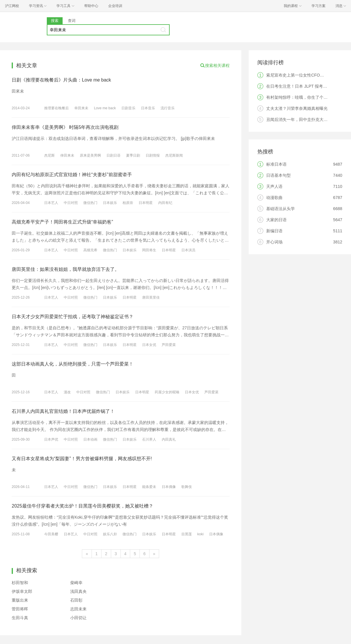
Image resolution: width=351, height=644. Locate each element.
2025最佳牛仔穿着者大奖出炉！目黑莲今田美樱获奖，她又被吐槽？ (82, 506)
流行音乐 (168, 108)
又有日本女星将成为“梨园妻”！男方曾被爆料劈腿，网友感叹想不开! (82, 459)
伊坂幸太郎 (22, 591)
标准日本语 (276, 164)
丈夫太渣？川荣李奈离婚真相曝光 (297, 108)
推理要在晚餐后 (56, 108)
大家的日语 (276, 220)
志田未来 (78, 609)
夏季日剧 (133, 155)
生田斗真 (20, 618)
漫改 (67, 392)
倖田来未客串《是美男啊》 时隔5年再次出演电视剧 (65, 127)
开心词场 (274, 242)
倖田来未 (67, 155)
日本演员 (188, 250)
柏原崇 (128, 203)
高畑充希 (90, 250)
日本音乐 (148, 108)
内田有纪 (165, 203)
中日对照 (71, 203)
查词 (72, 21)
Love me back (105, 108)
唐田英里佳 (151, 297)
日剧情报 (153, 155)
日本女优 (149, 345)
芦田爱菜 (169, 345)
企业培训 (115, 6)
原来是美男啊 (90, 155)
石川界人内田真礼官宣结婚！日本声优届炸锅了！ (63, 411)
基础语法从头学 (281, 209)
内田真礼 (169, 439)
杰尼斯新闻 (174, 155)
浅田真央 (78, 591)
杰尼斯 (49, 155)
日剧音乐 (128, 108)
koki (201, 534)
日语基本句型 (278, 175)
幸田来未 (81, 108)
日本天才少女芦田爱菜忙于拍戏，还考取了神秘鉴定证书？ (73, 317)
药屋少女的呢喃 (167, 392)
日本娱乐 (110, 203)
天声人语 (274, 186)
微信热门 (90, 203)
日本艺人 (51, 203)
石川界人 (149, 439)
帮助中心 (91, 6)
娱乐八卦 (110, 534)
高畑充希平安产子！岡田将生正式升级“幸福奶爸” (62, 222)
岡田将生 (149, 250)
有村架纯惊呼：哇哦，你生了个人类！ (301, 97)
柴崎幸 (76, 583)
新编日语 (274, 231)
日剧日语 (113, 155)
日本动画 (90, 439)
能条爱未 (149, 487)
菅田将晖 (20, 609)
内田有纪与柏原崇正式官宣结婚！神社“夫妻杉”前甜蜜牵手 (72, 175)
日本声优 (51, 439)
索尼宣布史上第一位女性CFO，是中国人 (303, 75)
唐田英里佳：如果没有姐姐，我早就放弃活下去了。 (66, 269)
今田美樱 (51, 534)
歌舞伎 (187, 487)
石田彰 (76, 600)
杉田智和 (20, 583)
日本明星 (146, 203)
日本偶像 (169, 487)
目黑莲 (187, 534)
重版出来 (20, 600)
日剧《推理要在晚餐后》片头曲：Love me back (61, 80)
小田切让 (78, 618)
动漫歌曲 (274, 198)
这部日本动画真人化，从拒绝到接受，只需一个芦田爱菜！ (73, 364)
